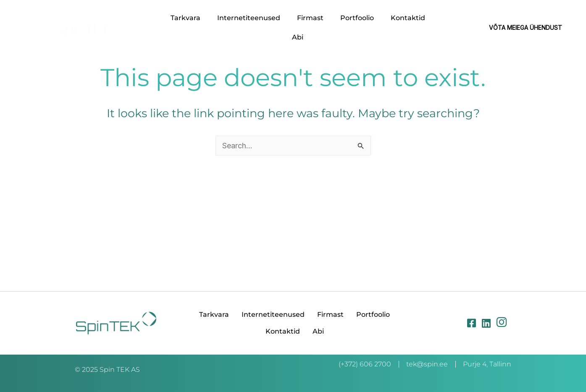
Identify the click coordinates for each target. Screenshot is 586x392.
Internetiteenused (249, 18)
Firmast (310, 18)
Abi (298, 37)
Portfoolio (357, 18)
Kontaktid (408, 18)
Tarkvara (185, 18)
